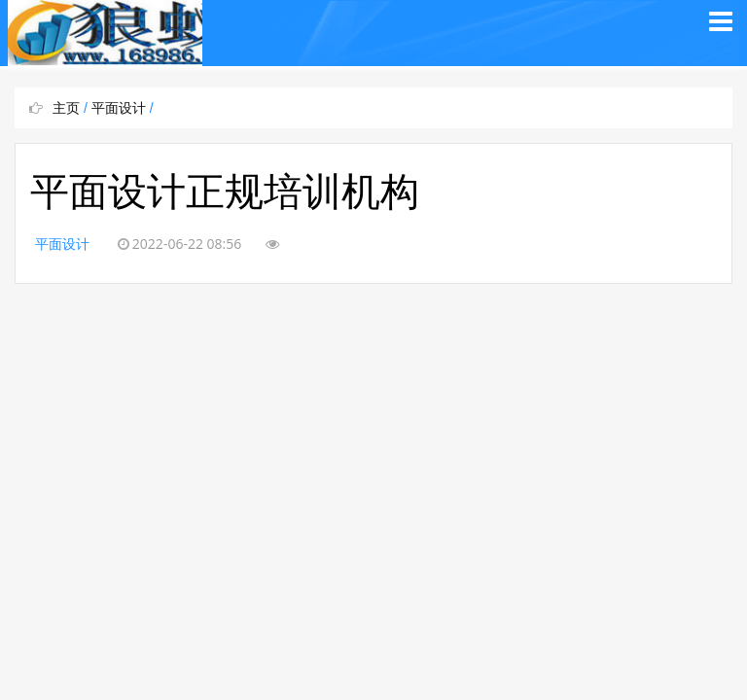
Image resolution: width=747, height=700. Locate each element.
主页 (66, 108)
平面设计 (119, 108)
